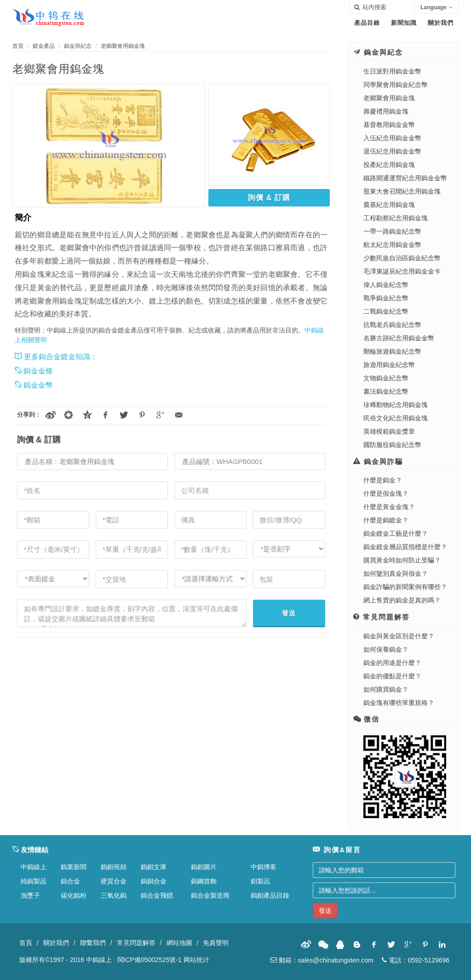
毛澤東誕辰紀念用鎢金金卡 (402, 271)
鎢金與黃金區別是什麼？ (399, 636)
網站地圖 (179, 943)
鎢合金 (70, 881)
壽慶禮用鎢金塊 (386, 111)
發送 (289, 613)
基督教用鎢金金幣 (389, 125)
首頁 (18, 46)
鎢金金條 (34, 371)
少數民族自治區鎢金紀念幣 (402, 258)
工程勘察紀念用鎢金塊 (396, 218)
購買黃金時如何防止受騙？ (402, 560)
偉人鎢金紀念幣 (386, 285)
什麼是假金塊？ (386, 493)
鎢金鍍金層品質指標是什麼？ (405, 547)
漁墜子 (30, 895)
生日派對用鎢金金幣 (392, 71)
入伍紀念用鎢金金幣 (392, 138)
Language (437, 7)
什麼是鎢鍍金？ (386, 520)
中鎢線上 (34, 867)
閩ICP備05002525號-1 (149, 960)
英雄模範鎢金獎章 (389, 431)
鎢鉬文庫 (154, 867)
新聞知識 (404, 23)
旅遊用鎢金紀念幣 (389, 365)
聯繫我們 (93, 943)
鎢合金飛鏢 (157, 895)
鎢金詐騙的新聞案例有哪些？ (405, 587)
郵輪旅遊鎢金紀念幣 (392, 351)
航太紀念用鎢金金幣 (392, 245)
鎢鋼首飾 (204, 881)
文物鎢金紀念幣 (386, 378)
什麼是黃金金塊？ (389, 507)
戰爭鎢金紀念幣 (386, 298)
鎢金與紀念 (78, 46)
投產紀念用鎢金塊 (389, 165)
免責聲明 (216, 943)
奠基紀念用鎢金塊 (389, 205)
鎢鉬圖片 (204, 867)
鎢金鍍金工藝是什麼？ (396, 533)
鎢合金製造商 (210, 895)
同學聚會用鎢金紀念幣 (396, 85)
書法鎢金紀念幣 (386, 391)
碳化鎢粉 (74, 895)
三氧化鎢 (114, 895)
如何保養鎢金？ (386, 649)
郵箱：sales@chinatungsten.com (322, 960)
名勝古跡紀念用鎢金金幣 (399, 338)
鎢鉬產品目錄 (270, 895)
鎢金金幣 (34, 385)
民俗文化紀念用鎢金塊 (396, 418)
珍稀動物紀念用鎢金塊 (396, 405)
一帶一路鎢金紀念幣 (392, 231)
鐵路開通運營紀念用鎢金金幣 (405, 178)
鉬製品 (260, 881)
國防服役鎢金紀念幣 (392, 445)
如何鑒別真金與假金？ (396, 573)
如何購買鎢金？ (386, 689)
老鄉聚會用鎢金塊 (123, 46)
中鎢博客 (264, 867)
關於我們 (441, 23)
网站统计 (196, 960)
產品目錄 (367, 23)
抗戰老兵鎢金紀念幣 (392, 325)
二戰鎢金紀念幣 (386, 311)
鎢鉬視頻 (114, 867)
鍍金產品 (44, 46)
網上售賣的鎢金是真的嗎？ (402, 600)
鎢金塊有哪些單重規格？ (399, 703)
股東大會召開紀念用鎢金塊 (402, 191)
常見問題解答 (136, 943)
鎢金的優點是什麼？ (392, 676)
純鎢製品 (34, 881)
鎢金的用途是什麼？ (392, 663)
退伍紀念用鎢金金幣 (392, 151)
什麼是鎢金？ (383, 480)
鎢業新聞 (74, 867)
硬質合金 (114, 881)
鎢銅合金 (154, 881)
